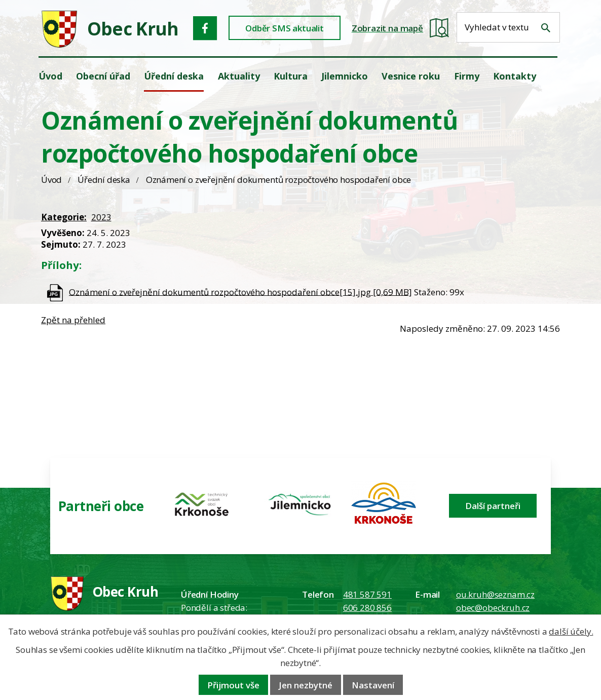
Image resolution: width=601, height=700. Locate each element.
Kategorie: (64, 217)
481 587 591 (367, 594)
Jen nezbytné (306, 685)
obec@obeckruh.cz (493, 608)
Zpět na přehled (73, 320)
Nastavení (373, 685)
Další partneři (493, 506)
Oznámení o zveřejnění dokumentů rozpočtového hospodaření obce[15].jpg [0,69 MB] (240, 291)
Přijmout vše (233, 685)
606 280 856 (367, 608)
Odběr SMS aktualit (285, 28)
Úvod (51, 180)
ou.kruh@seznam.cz (495, 594)
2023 (101, 217)
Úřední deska (104, 180)
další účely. (571, 631)
